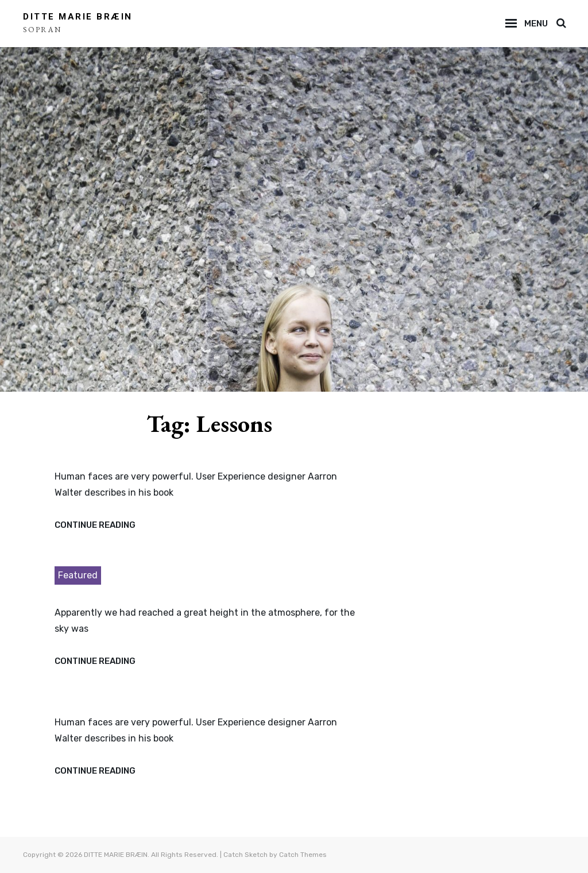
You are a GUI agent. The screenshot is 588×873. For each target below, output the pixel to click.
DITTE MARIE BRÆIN (78, 17)
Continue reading (95, 526)
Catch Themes (303, 855)
